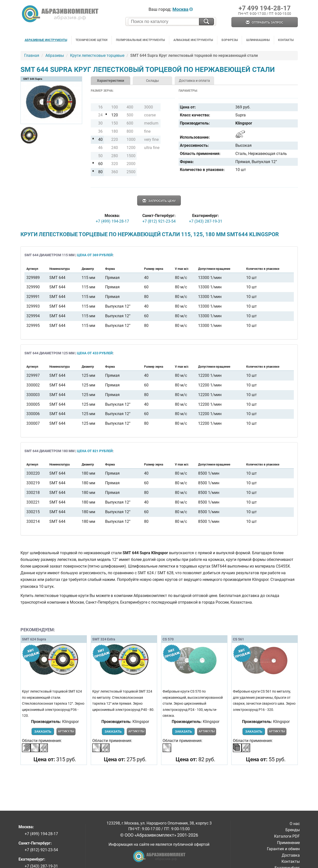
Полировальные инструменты (140, 40)
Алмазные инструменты (193, 40)
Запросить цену (159, 201)
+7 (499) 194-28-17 (112, 221)
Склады (152, 81)
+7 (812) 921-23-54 (159, 221)
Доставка (291, 855)
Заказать (43, 731)
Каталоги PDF (287, 836)
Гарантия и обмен (283, 849)
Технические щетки (91, 40)
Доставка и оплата (194, 81)
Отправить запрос (264, 23)
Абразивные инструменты (46, 40)
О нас (295, 824)
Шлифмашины (258, 40)
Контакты (286, 40)
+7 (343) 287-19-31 (206, 221)
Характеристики (111, 81)
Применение (288, 843)
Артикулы (66, 731)
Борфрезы (230, 40)
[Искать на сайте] (206, 22)
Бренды (293, 830)
